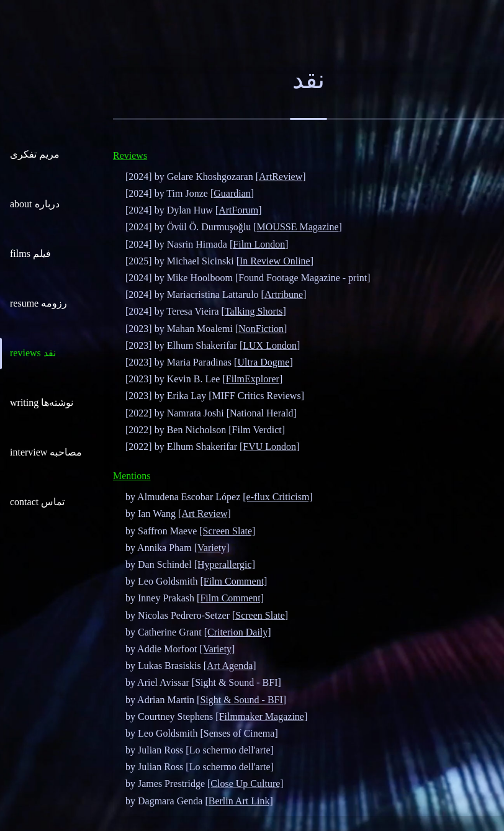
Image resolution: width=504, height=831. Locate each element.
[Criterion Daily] (238, 632)
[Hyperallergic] (225, 564)
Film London (259, 244)
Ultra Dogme (263, 362)
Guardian (232, 193)
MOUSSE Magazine (298, 227)
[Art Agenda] (230, 666)
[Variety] (212, 548)
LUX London (270, 345)
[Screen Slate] (227, 531)
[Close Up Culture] (245, 784)
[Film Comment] (233, 581)
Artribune (284, 294)
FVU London (269, 447)
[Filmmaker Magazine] (261, 716)
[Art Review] (205, 514)
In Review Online (275, 261)
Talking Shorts (254, 311)
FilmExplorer (253, 379)
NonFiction (261, 329)
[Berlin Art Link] (239, 801)
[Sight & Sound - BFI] (241, 700)
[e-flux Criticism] (277, 497)
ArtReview (281, 177)
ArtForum (238, 210)
